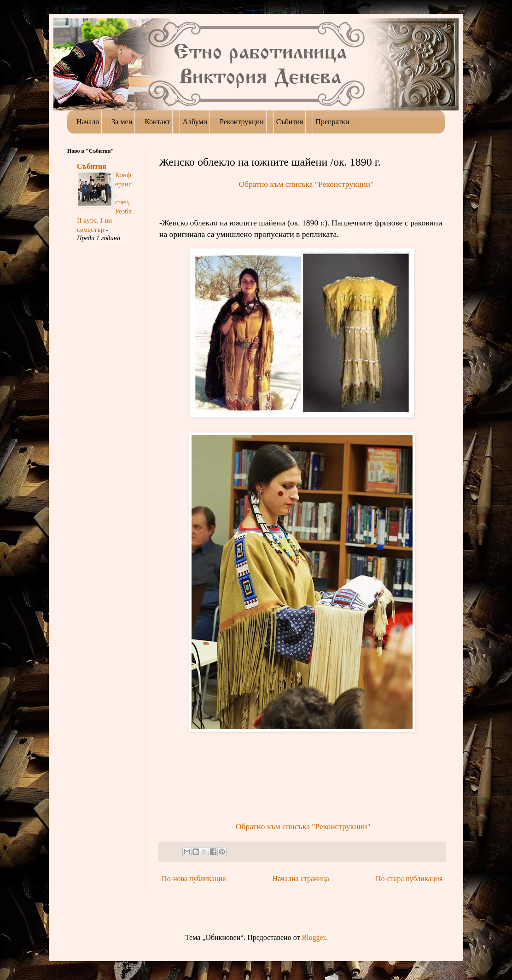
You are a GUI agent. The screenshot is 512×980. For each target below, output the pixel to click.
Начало (88, 122)
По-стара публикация (409, 879)
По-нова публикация (194, 879)
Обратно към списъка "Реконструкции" (306, 184)
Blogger (313, 937)
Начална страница (301, 879)
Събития (92, 166)
